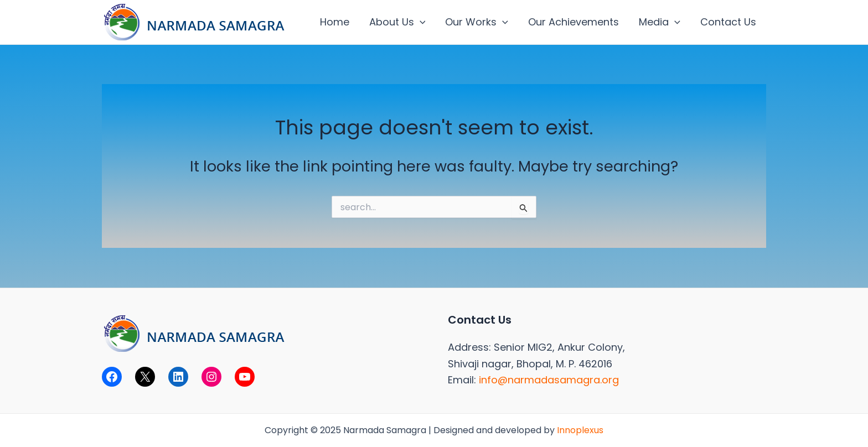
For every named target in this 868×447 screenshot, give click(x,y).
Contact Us (728, 22)
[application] (420, 22)
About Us (397, 22)
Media (660, 22)
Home (335, 22)
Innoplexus (580, 430)
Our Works (477, 22)
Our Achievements (573, 22)
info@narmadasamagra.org (549, 380)
